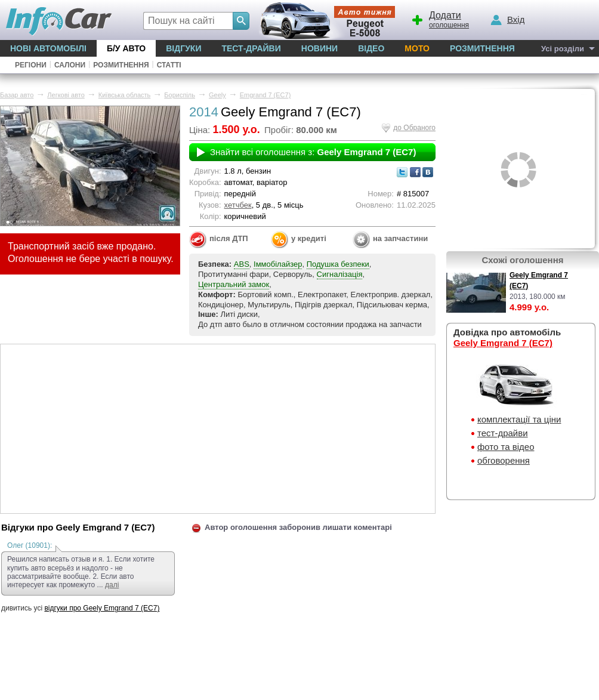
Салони (70, 65)
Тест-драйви (251, 48)
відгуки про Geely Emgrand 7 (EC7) (102, 608)
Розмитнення (482, 48)
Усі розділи (563, 49)
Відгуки (183, 48)
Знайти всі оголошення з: (313, 152)
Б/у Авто (126, 48)
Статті (169, 65)
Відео (371, 48)
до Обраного (414, 128)
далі (112, 585)
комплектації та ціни (519, 419)
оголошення (440, 18)
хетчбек (238, 205)
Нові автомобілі (48, 48)
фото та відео (506, 447)
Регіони (31, 65)
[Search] (241, 21)
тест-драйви (503, 433)
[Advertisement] (218, 428)
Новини (319, 48)
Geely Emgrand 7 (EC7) (503, 343)
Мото (417, 48)
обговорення (504, 460)
